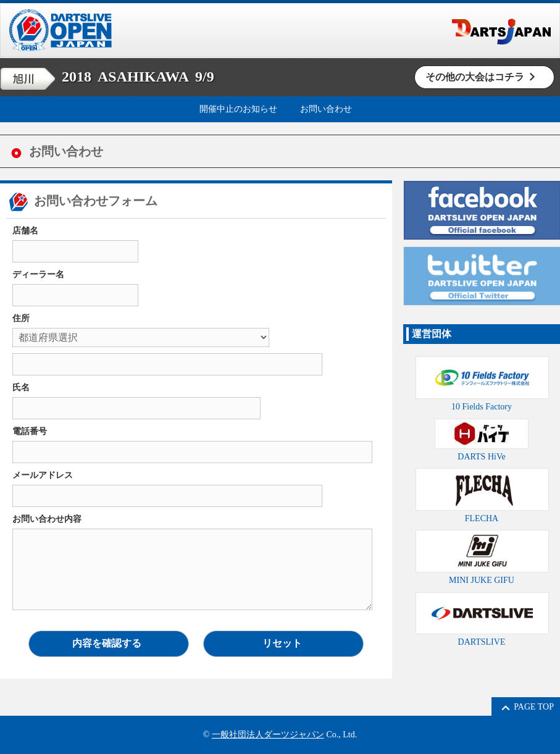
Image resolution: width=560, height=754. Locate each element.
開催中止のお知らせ (238, 109)
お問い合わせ (326, 109)
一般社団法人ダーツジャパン (268, 735)
